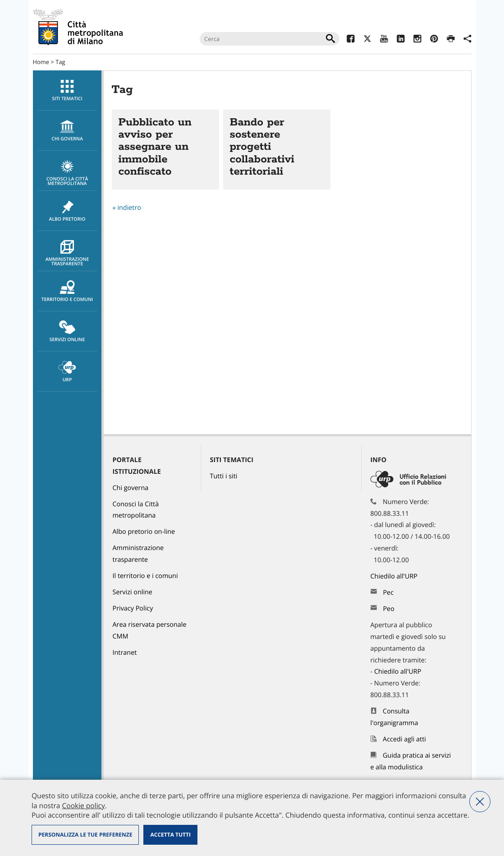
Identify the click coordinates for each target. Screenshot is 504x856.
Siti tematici (67, 91)
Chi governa (131, 488)
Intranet (125, 653)
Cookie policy (83, 805)
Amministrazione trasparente (67, 254)
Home (41, 62)
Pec (388, 593)
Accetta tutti (170, 835)
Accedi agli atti (404, 739)
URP (67, 372)
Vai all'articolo (165, 150)
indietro (129, 208)
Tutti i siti (224, 476)
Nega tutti (480, 802)
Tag (60, 62)
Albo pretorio (67, 211)
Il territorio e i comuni (145, 576)
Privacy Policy (133, 608)
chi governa (67, 131)
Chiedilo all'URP (395, 576)
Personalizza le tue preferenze (85, 835)
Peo (388, 609)
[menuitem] (67, 90)
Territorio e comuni (67, 292)
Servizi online (67, 332)
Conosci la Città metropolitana (67, 173)
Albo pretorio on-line (144, 532)
